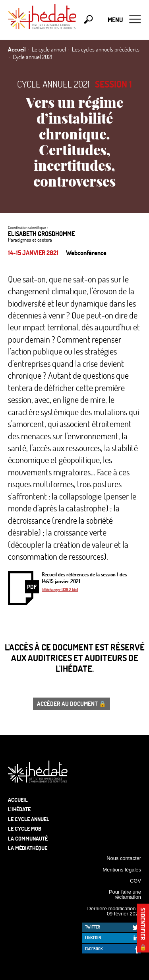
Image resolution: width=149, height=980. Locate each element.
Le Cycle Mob (25, 828)
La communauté (28, 838)
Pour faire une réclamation (125, 894)
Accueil (18, 800)
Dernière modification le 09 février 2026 (114, 911)
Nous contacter (124, 858)
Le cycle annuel (29, 819)
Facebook (94, 949)
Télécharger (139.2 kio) (60, 589)
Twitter (93, 927)
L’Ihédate (19, 809)
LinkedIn (93, 938)
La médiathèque (28, 848)
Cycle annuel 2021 (53, 84)
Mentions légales (122, 870)
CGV (135, 881)
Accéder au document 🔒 (72, 704)
